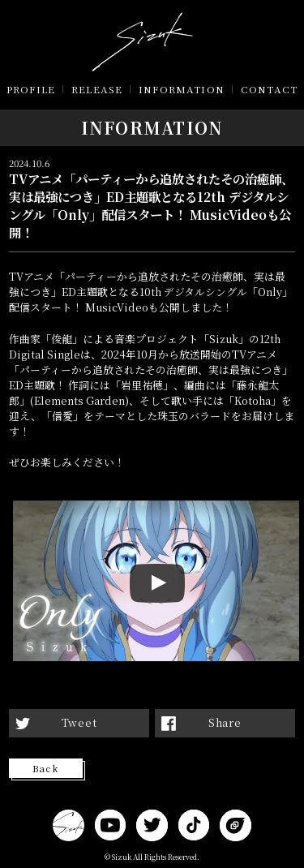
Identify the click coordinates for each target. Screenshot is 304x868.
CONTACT (269, 89)
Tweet (79, 722)
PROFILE (31, 89)
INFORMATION (182, 89)
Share (225, 722)
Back (45, 768)
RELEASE (97, 89)
